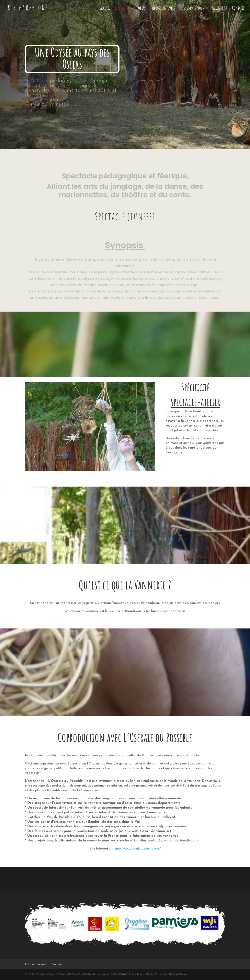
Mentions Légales (36, 964)
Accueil (105, 9)
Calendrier (220, 9)
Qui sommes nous (192, 9)
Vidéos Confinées (163, 9)
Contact (57, 964)
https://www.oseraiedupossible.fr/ (136, 849)
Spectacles (121, 9)
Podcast (142, 9)
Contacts (238, 9)
